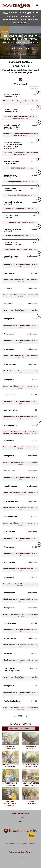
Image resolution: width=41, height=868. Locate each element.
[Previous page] (14, 716)
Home (20, 821)
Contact (21, 818)
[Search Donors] (34, 88)
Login (20, 856)
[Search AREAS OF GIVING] (21, 729)
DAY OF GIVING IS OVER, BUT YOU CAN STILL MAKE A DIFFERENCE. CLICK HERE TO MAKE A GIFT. (20, 18)
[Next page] (27, 716)
